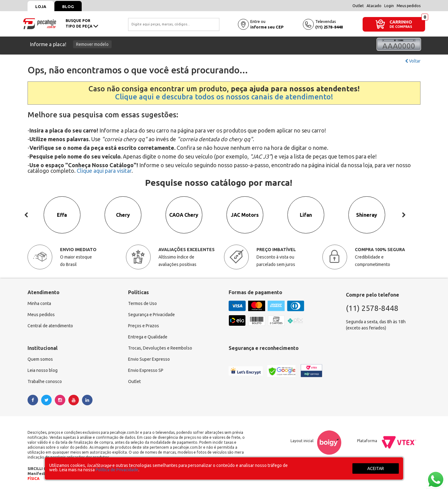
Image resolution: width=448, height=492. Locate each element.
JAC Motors (245, 215)
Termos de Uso (142, 304)
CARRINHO (401, 22)
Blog (68, 7)
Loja (41, 7)
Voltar (413, 61)
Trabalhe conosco (45, 382)
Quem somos (40, 359)
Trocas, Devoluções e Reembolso (160, 348)
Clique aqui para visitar (104, 171)
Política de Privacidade (117, 470)
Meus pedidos (409, 6)
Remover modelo (92, 44)
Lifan (306, 215)
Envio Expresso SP (146, 371)
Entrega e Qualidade (148, 337)
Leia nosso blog (43, 371)
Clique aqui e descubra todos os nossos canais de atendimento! (224, 97)
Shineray (367, 215)
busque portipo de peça (82, 23)
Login (389, 6)
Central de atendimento (50, 326)
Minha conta (39, 304)
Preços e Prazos (144, 326)
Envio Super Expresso (149, 359)
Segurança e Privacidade (151, 315)
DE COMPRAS (401, 27)
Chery (123, 215)
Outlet (358, 6)
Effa (62, 215)
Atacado (374, 6)
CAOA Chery (184, 215)
